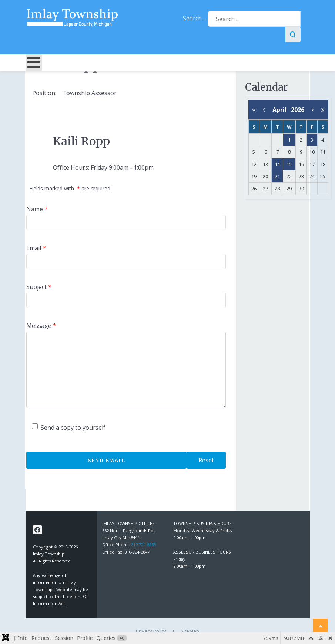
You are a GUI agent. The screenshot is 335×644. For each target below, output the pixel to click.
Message (41, 326)
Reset (206, 460)
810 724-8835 (143, 545)
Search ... (195, 18)
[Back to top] (320, 626)
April (282, 110)
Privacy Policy (151, 631)
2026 (298, 110)
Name (37, 209)
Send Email (107, 460)
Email (36, 248)
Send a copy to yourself (73, 428)
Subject (39, 287)
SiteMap (190, 631)
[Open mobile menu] (34, 63)
